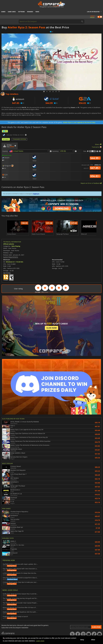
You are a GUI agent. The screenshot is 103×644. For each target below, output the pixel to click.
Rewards (30, 12)
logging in (36, 194)
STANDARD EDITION (19, 139)
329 (4, 168)
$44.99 (95, 158)
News (37, 12)
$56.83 (95, 176)
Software (21, 12)
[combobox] (29, 151)
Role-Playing (16, 246)
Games (3, 12)
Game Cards (12, 12)
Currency (55, 151)
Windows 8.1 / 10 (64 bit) (15, 262)
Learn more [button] (40, 641)
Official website (9, 244)
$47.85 (95, 168)
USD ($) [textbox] (63, 151)
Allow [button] (93, 640)
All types (6, 139)
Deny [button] (82, 640)
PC (5, 131)
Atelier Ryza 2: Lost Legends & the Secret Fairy (79, 122)
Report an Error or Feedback (91, 183)
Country (5, 151)
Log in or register (93, 12)
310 (4, 177)
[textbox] (17, 151)
